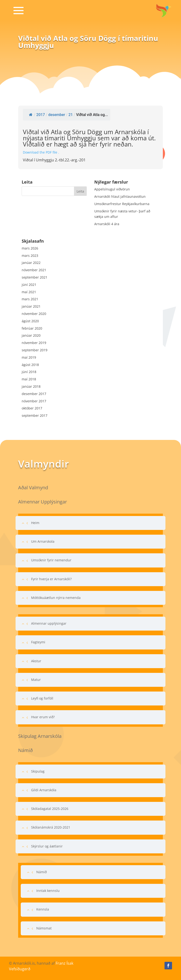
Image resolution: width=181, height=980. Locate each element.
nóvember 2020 (34, 314)
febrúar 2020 (32, 328)
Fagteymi (38, 642)
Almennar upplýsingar (49, 623)
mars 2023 (30, 256)
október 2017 (32, 408)
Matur (36, 680)
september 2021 (35, 277)
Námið (41, 872)
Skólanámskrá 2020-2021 (51, 827)
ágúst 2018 (30, 365)
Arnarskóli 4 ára (107, 224)
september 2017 (35, 415)
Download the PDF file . (41, 152)
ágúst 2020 (30, 321)
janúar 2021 (31, 306)
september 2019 (35, 350)
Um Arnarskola (43, 541)
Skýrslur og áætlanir (47, 846)
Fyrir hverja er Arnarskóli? (51, 579)
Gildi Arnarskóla (44, 790)
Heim (35, 523)
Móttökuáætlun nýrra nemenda (56, 598)
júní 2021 (29, 285)
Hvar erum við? (43, 717)
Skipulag (38, 771)
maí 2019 (29, 357)
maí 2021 (29, 292)
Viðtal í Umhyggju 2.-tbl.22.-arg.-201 (54, 160)
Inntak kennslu (48, 891)
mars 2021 (30, 299)
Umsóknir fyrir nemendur (51, 560)
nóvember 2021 (34, 270)
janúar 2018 (31, 386)
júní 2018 (29, 372)
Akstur (36, 661)
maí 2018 (29, 379)
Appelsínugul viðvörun (112, 189)
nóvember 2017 (34, 401)
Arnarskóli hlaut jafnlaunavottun (120, 196)
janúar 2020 (31, 335)
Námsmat (44, 928)
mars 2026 (30, 248)
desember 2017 (34, 394)
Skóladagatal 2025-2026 (50, 809)
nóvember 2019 (34, 343)
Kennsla (43, 909)
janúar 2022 (31, 263)
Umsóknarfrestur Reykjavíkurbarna (122, 204)
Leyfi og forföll (42, 698)
